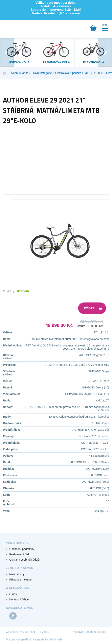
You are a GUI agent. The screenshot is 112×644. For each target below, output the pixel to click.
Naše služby (17, 574)
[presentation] (7, 52)
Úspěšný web (54, 639)
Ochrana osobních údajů (24, 560)
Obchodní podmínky (22, 549)
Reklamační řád (19, 554)
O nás (13, 594)
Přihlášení (17, 28)
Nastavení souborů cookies (89, 632)
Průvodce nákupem (21, 580)
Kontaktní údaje (19, 599)
